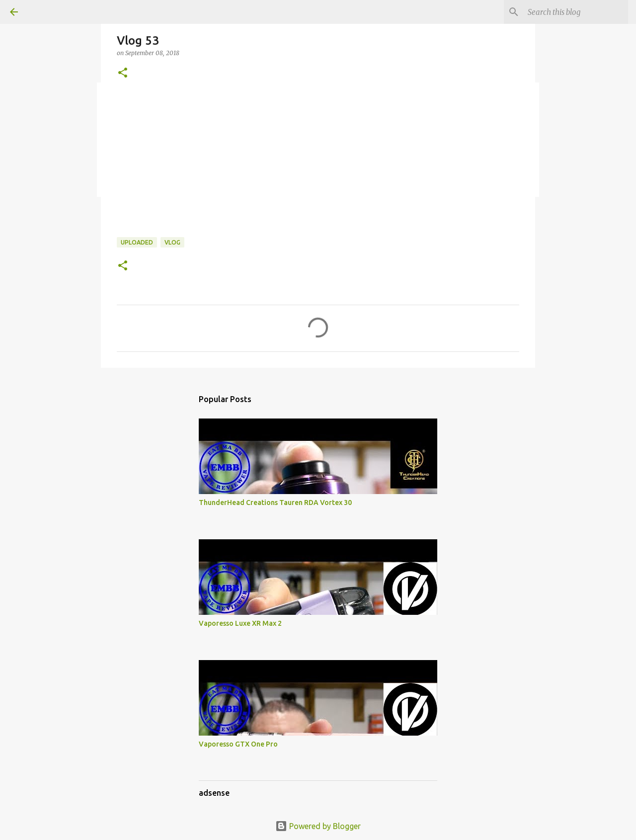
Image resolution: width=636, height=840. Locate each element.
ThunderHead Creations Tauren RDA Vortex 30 (275, 503)
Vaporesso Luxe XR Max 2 (240, 623)
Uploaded (137, 242)
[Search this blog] (576, 12)
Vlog (172, 242)
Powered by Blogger (318, 826)
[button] (123, 73)
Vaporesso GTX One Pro (238, 744)
